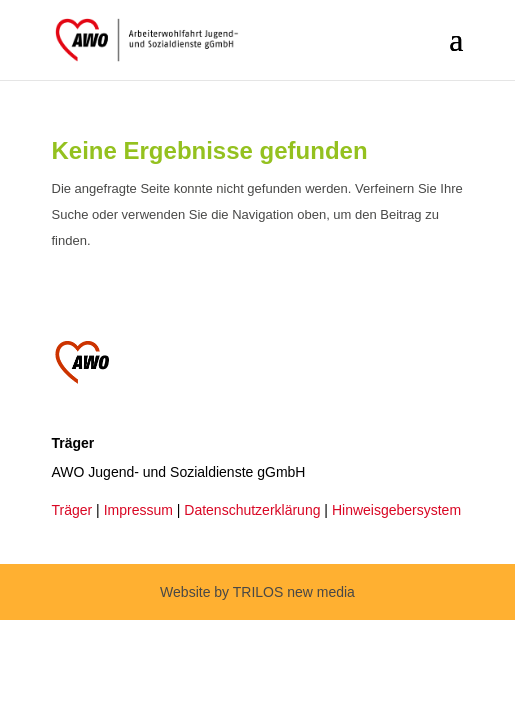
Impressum (138, 510)
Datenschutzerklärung (252, 510)
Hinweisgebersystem (396, 510)
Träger (72, 510)
